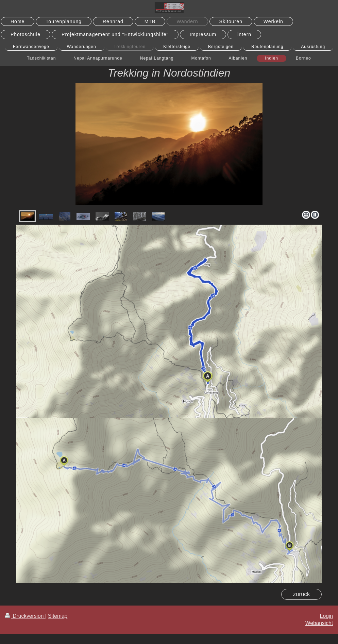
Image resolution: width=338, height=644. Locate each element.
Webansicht (319, 623)
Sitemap (58, 616)
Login (326, 616)
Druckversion (25, 616)
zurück (301, 594)
